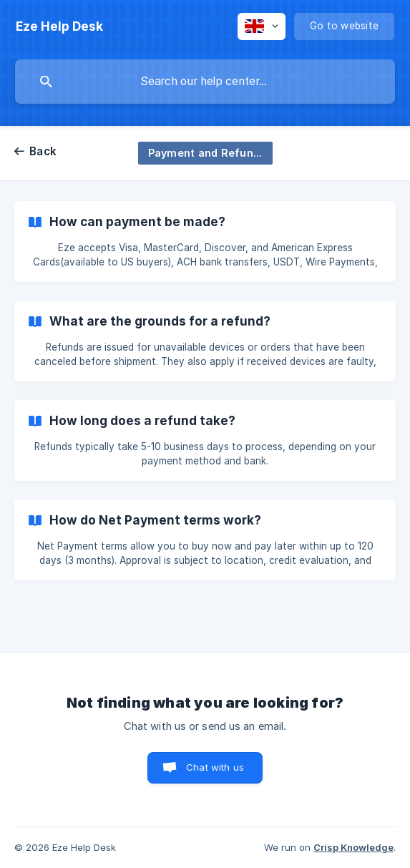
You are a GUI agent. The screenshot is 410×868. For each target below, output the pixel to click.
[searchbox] (205, 82)
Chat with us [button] (215, 767)
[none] (59, 26)
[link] (205, 242)
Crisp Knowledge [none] (353, 847)
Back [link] (43, 151)
